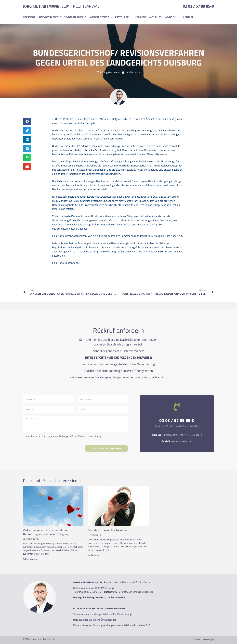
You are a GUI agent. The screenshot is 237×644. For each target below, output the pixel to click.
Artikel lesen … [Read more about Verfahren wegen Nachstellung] (95, 555)
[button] (27, 121)
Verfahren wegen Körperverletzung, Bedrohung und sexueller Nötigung (46, 532)
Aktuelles (155, 17)
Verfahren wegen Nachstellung (108, 530)
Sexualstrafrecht (75, 17)
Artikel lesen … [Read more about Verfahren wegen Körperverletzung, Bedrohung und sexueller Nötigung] (30, 559)
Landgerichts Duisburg (85, 165)
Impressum (36, 639)
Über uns (140, 17)
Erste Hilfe (123, 17)
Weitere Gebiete (101, 17)
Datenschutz (49, 639)
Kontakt (188, 17)
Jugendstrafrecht (50, 17)
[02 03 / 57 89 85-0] (177, 407)
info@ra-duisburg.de (181, 441)
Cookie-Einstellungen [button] (204, 640)
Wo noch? (172, 17)
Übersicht (29, 17)
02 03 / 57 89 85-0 (198, 6)
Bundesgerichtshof (142, 165)
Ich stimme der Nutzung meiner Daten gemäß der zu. (65, 436)
